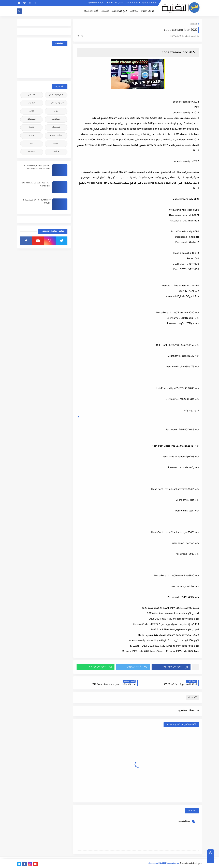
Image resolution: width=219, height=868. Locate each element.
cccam (56, 144)
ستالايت (134, 11)
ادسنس (105, 11)
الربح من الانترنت (119, 11)
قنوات (32, 127)
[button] (171, 667)
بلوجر (56, 111)
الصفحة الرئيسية (149, 3)
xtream (194, 24)
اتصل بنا (119, 3)
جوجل (32, 111)
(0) (80, 36)
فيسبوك (56, 127)
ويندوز (32, 136)
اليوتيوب (32, 103)
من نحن (110, 3)
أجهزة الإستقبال (90, 11)
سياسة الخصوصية (96, 3)
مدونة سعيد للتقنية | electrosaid (163, 864)
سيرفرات (32, 119)
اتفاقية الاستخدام (132, 3)
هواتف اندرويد (148, 11)
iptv (32, 144)
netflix (56, 152)
